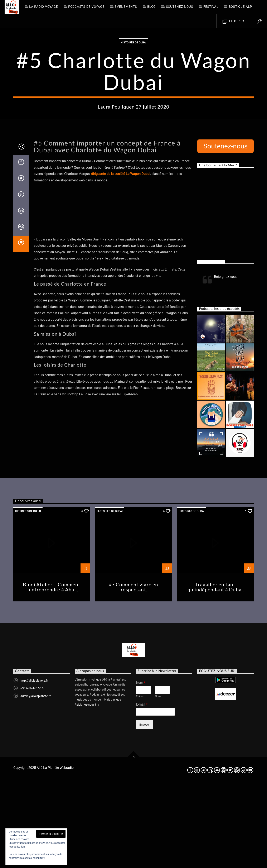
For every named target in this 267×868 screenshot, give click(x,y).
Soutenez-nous (180, 7)
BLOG (151, 7)
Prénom (141, 781)
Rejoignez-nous (211, 346)
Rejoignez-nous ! (87, 789)
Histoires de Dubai (133, 85)
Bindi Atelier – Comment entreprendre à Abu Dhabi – (52, 674)
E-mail (142, 789)
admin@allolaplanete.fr (36, 780)
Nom (141, 767)
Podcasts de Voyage (86, 7)
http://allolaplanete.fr (34, 765)
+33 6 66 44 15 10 (32, 773)
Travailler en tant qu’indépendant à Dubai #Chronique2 (215, 674)
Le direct (234, 21)
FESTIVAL (211, 7)
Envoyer (145, 809)
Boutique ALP (240, 7)
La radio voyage (43, 7)
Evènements (126, 7)
